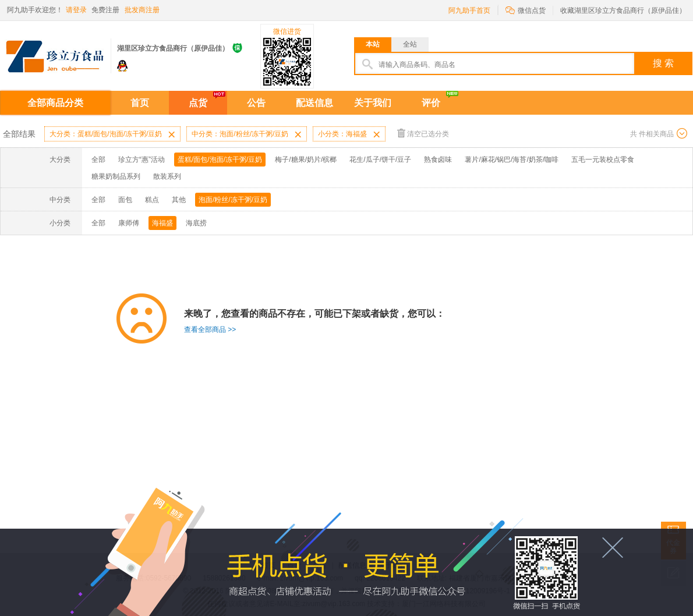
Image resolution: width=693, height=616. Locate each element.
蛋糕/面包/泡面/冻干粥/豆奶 (220, 160)
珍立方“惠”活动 (142, 160)
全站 (410, 44)
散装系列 (167, 176)
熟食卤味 (438, 160)
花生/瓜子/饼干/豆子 (380, 160)
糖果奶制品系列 (116, 176)
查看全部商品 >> (210, 330)
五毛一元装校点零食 (603, 160)
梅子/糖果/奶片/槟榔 (306, 160)
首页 (140, 103)
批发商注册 (142, 10)
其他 (179, 200)
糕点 (152, 200)
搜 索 (663, 63)
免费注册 (105, 10)
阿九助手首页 (469, 10)
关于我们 (373, 103)
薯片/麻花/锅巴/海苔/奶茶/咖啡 (512, 160)
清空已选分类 (423, 133)
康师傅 (129, 223)
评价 (431, 103)
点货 (198, 103)
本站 (373, 44)
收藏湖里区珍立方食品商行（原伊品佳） (623, 10)
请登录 (76, 10)
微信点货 (526, 10)
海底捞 (196, 223)
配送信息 (314, 103)
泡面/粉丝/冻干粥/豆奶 (233, 200)
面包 (125, 200)
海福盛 (162, 223)
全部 (98, 160)
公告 (256, 103)
